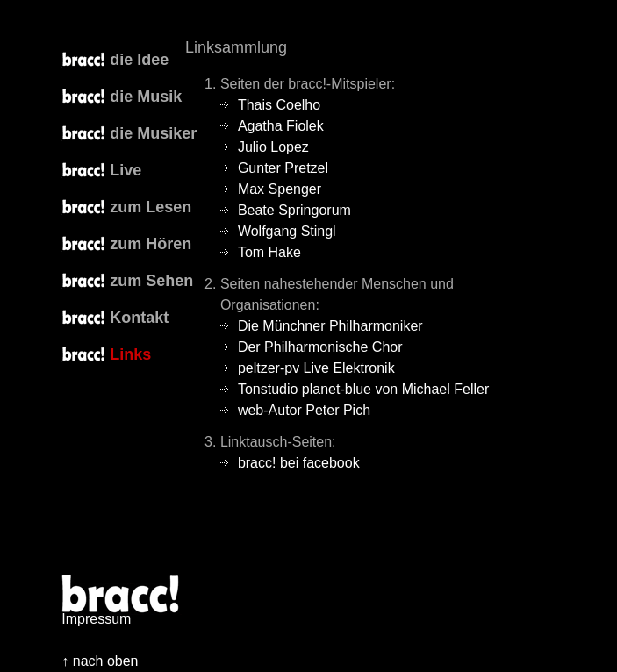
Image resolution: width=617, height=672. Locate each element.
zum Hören (151, 244)
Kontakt (139, 318)
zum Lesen (151, 207)
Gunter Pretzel (283, 168)
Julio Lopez (273, 147)
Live (126, 170)
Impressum (96, 619)
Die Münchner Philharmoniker (330, 326)
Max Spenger (280, 189)
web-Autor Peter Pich (304, 410)
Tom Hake (269, 252)
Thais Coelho (279, 105)
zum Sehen (151, 281)
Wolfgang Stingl (287, 231)
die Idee (139, 60)
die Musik (146, 97)
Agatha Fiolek (281, 126)
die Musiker (153, 133)
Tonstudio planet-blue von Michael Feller (363, 389)
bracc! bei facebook (299, 463)
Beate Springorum (294, 210)
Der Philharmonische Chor (320, 347)
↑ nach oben (100, 661)
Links (130, 354)
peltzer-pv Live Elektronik (316, 368)
